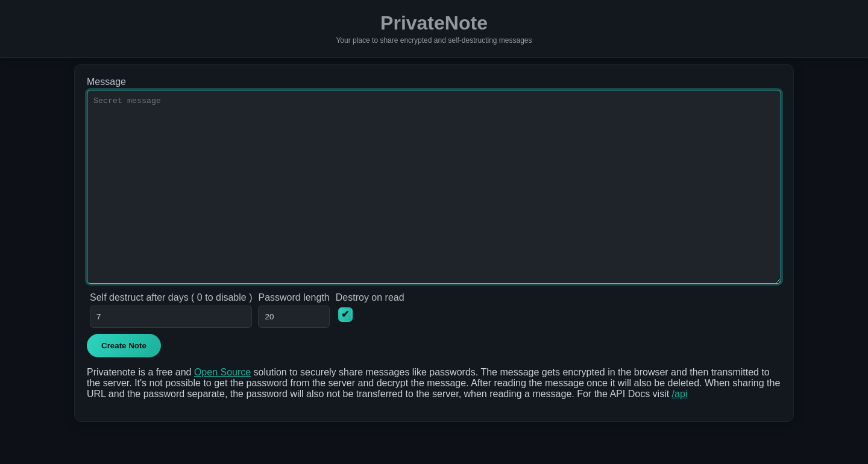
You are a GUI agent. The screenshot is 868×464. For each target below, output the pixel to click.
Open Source (222, 408)
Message (106, 82)
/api (680, 430)
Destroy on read (370, 334)
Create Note (124, 382)
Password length (294, 334)
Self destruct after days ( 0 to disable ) (171, 334)
